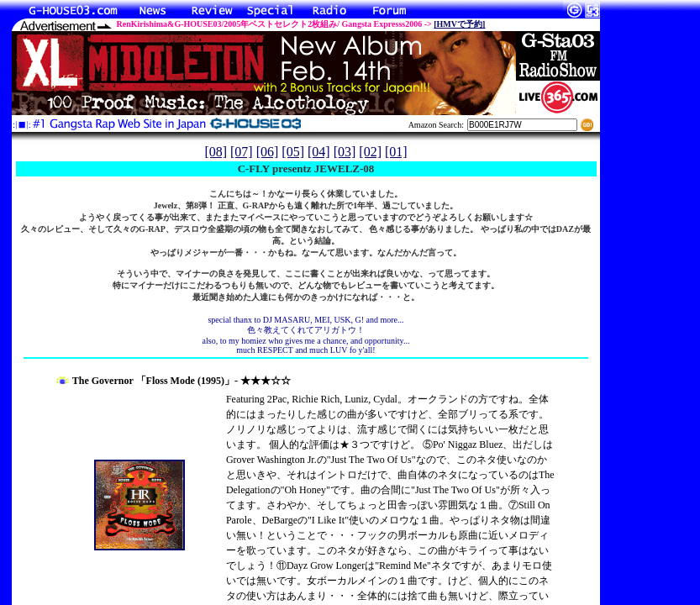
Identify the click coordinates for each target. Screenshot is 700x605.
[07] (242, 152)
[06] (268, 152)
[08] (216, 152)
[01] (396, 152)
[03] (345, 152)
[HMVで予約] (459, 24)
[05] (293, 152)
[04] (319, 152)
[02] (370, 152)
